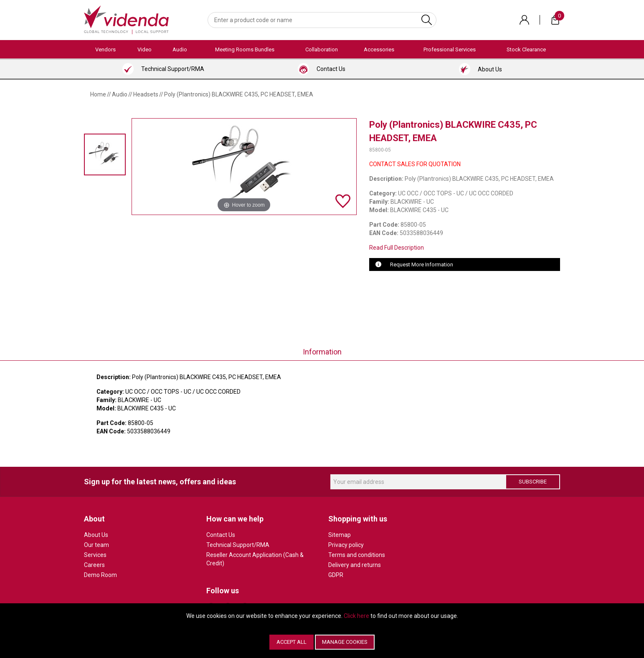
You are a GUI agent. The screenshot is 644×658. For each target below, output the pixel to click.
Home (98, 94)
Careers (94, 565)
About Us (96, 535)
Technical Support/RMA (238, 545)
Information (322, 352)
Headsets (146, 94)
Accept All (292, 642)
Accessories (379, 49)
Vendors (105, 49)
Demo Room (100, 575)
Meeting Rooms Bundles (245, 49)
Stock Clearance (526, 49)
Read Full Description (397, 248)
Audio (180, 49)
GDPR (336, 575)
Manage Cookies (345, 642)
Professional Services (450, 49)
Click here (356, 616)
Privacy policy (346, 545)
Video (145, 49)
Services (95, 555)
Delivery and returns (355, 565)
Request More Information (422, 264)
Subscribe (533, 482)
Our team (96, 545)
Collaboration (322, 49)
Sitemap (340, 535)
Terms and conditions (357, 555)
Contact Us (221, 535)
